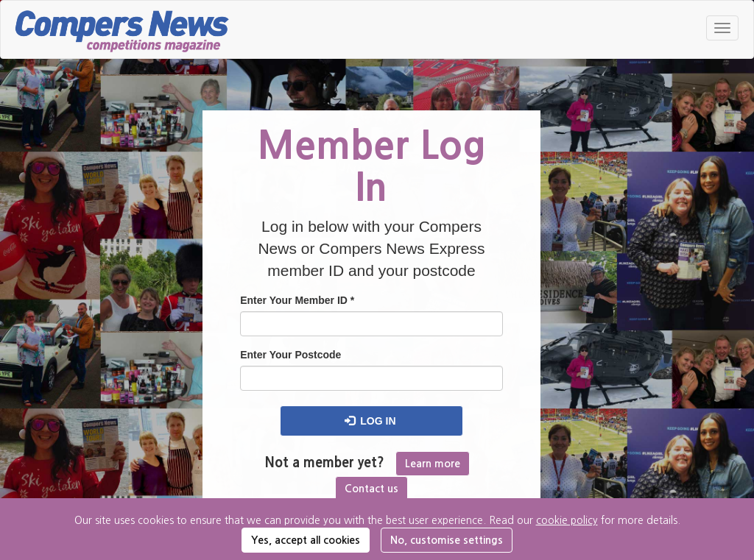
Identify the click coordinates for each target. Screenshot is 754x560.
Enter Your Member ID (297, 300)
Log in (370, 421)
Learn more (433, 464)
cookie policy (567, 520)
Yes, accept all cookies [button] (306, 540)
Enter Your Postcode (290, 355)
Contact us (371, 489)
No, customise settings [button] (447, 540)
